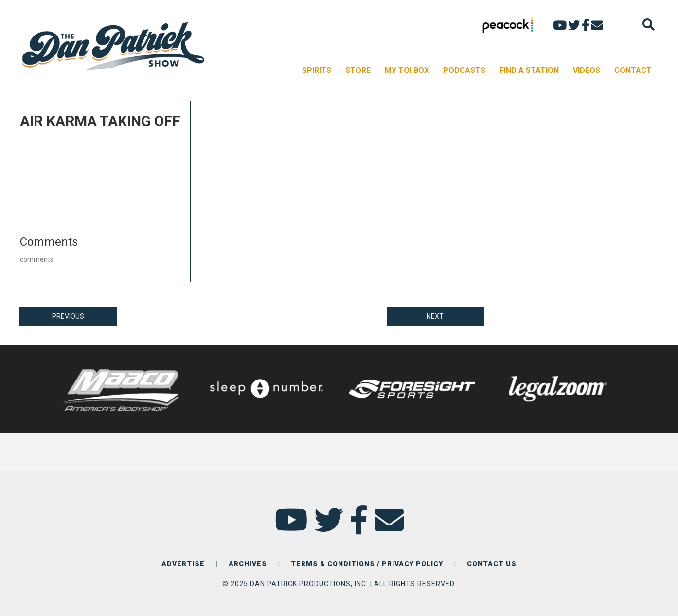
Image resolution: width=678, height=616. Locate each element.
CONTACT (633, 70)
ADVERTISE (183, 564)
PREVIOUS (68, 316)
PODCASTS (464, 70)
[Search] (649, 25)
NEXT (435, 316)
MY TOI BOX (407, 70)
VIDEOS (587, 70)
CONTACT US (492, 564)
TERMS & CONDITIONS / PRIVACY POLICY (367, 564)
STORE (358, 70)
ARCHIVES (248, 564)
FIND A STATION (529, 70)
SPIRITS (317, 70)
